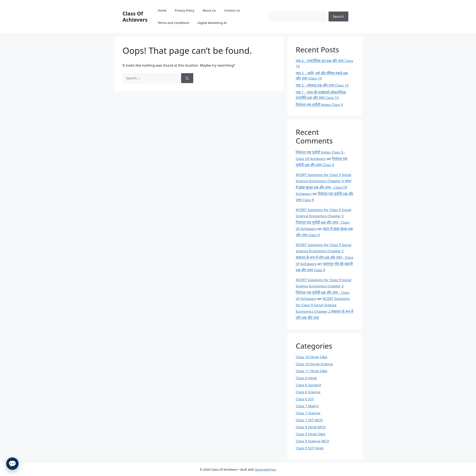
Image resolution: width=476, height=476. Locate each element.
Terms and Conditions (174, 23)
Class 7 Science (308, 413)
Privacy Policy (184, 10)
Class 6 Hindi (306, 378)
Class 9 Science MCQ (313, 441)
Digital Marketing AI (212, 23)
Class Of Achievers (135, 16)
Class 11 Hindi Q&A (312, 371)
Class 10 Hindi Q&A (312, 357)
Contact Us (232, 10)
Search (338, 16)
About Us (209, 10)
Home (162, 10)
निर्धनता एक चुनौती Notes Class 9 (319, 105)
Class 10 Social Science (314, 364)
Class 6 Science (308, 392)
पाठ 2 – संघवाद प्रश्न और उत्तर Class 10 (322, 85)
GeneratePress (266, 469)
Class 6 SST (305, 399)
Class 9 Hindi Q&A (310, 434)
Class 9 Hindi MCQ (311, 427)
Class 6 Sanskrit (309, 385)
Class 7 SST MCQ (309, 420)
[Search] (187, 78)
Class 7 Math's (307, 406)
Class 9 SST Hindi (310, 448)
